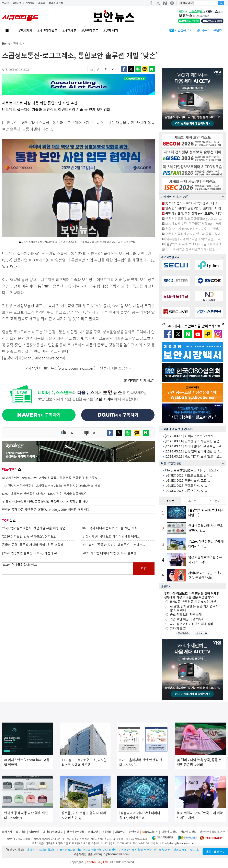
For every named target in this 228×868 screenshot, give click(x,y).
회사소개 (7, 832)
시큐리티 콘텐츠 (212, 30)
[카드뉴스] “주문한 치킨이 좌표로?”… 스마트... (113, 545)
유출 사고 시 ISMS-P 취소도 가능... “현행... (193, 229)
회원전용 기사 (184, 30)
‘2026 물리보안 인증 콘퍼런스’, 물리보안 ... (31, 536)
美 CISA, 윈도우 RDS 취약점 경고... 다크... (192, 203)
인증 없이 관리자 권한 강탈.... (194, 451)
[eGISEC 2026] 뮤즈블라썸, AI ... (186, 486)
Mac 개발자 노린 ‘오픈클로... (193, 456)
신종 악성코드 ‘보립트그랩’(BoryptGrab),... (193, 218)
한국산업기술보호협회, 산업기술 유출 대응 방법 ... (36, 528)
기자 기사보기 (139, 380)
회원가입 (17, 3)
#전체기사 (25, 30)
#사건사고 (69, 30)
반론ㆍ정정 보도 (215, 852)
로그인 (5, 3)
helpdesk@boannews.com (179, 843)
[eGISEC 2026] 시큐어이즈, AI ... (186, 491)
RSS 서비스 (151, 832)
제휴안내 (120, 832)
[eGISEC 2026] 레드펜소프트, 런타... (188, 475)
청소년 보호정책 (75, 832)
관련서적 (134, 832)
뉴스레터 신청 (56, 3)
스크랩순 (215, 501)
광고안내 (21, 832)
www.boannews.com (77, 368)
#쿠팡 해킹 (111, 30)
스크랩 (42, 3)
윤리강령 (93, 832)
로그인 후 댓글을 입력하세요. (68, 569)
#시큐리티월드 (47, 30)
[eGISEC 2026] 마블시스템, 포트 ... (187, 480)
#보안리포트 (90, 30)
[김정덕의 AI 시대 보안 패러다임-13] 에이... (111, 536)
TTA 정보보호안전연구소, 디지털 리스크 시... (193, 470)
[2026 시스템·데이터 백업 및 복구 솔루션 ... (111, 553)
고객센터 (106, 832)
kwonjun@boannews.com (111, 854)
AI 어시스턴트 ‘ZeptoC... (191, 436)
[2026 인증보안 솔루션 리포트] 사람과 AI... (31, 553)
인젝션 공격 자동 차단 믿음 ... (194, 441)
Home (6, 43)
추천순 (192, 501)
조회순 (170, 501)
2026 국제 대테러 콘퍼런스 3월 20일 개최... (111, 528)
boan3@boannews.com (43, 358)
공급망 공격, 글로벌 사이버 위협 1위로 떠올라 (33, 545)
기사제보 (30, 3)
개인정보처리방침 (53, 832)
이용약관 (34, 832)
